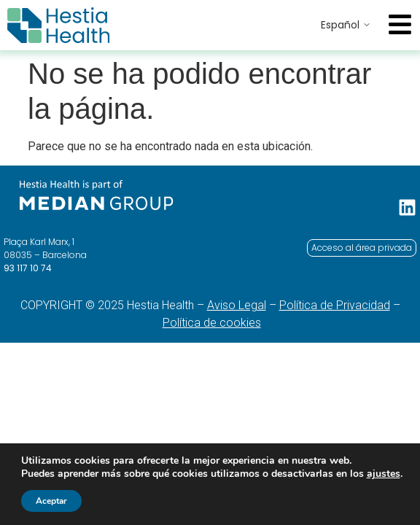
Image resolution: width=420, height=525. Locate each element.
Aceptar (51, 501)
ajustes (384, 474)
